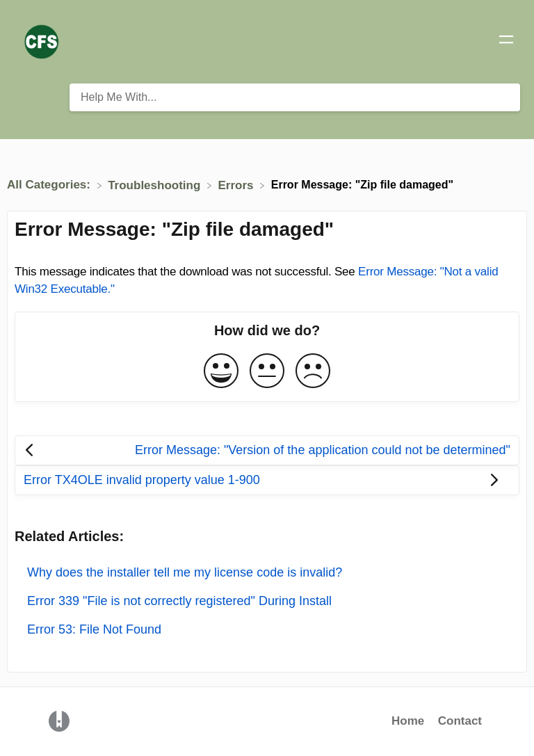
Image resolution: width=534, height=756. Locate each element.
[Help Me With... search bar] (295, 97)
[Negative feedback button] (313, 372)
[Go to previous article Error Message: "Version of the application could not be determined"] (267, 450)
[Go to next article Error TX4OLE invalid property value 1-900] (267, 480)
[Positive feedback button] (221, 372)
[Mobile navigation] (506, 42)
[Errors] (238, 185)
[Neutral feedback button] (267, 372)
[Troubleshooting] (156, 185)
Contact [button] (460, 721)
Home (408, 721)
